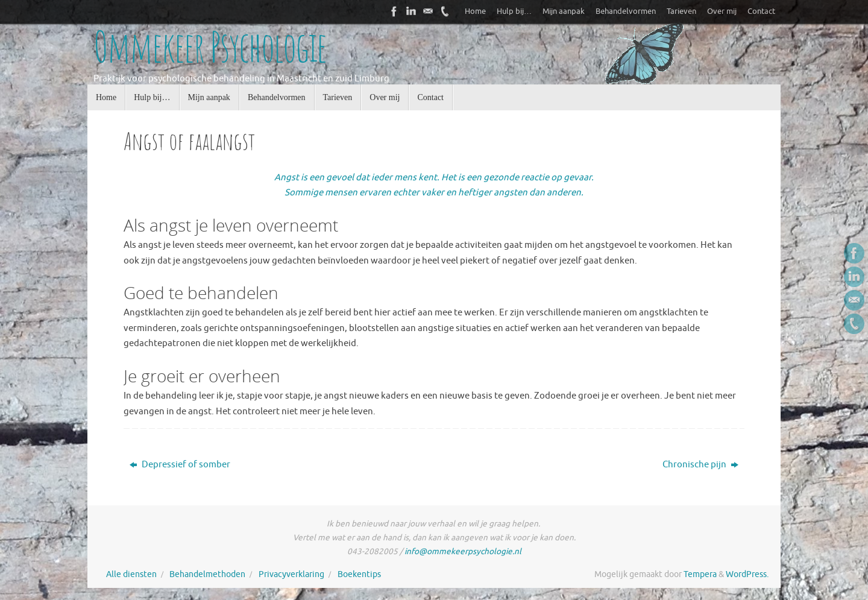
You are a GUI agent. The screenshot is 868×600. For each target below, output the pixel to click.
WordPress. (747, 574)
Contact (761, 11)
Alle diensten (131, 574)
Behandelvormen (626, 11)
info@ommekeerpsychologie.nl (463, 551)
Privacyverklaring (291, 574)
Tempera (700, 574)
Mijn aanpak (564, 11)
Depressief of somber (180, 465)
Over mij (722, 11)
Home (475, 11)
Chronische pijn (700, 465)
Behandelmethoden (207, 574)
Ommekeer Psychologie (210, 47)
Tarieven (681, 11)
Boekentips (359, 574)
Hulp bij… (514, 11)
